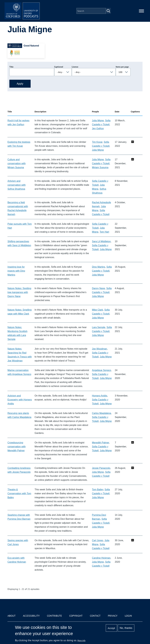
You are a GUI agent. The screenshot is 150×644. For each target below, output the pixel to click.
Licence (75, 67)
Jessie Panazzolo (101, 468)
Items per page (122, 67)
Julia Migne (98, 121)
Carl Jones (98, 540)
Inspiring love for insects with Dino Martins (16, 271)
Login (128, 616)
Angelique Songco (102, 370)
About (11, 616)
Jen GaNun (98, 128)
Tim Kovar (97, 142)
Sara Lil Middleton (101, 241)
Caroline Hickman (101, 558)
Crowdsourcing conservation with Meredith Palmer (17, 447)
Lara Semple (99, 327)
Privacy (113, 616)
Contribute (54, 616)
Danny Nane (99, 288)
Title (11, 67)
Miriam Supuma (100, 167)
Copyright (76, 616)
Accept (111, 628)
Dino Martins (99, 267)
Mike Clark (98, 310)
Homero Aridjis (100, 396)
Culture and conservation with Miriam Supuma (17, 163)
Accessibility (31, 616)
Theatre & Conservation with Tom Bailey (19, 493)
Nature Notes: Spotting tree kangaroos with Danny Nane (19, 292)
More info (82, 640)
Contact (95, 616)
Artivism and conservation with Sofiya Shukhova (17, 185)
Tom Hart (104, 232)
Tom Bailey (98, 490)
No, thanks (126, 628)
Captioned (59, 67)
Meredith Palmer (101, 443)
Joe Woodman (100, 349)
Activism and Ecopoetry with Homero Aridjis (20, 400)
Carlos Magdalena (102, 413)
